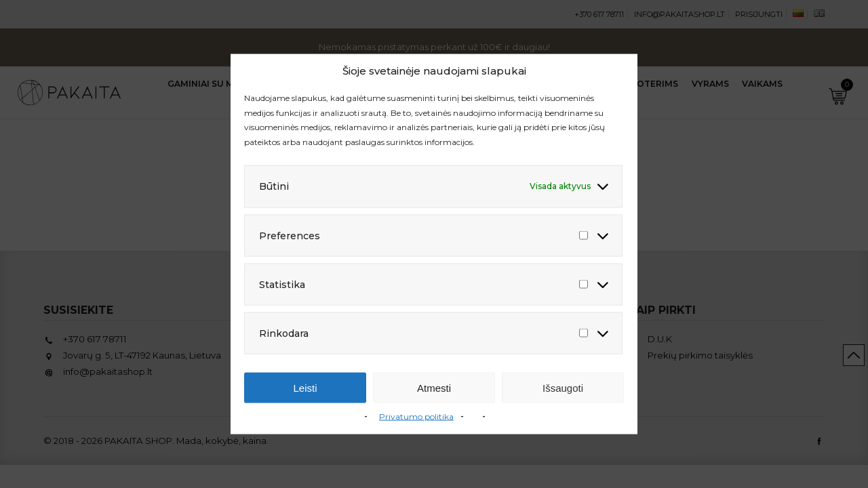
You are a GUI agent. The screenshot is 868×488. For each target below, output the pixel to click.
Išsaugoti (563, 387)
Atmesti (434, 387)
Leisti (305, 387)
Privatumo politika (416, 416)
